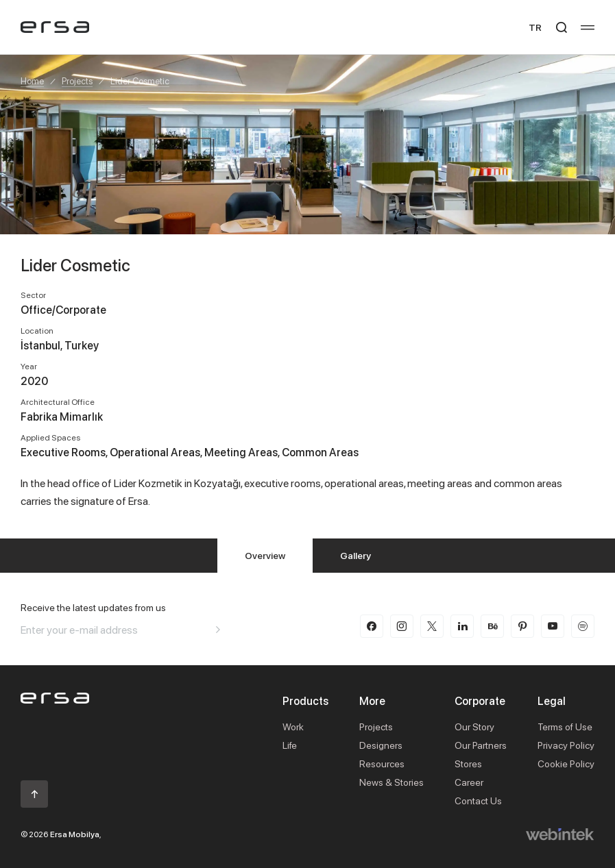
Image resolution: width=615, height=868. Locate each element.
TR (535, 27)
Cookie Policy (566, 764)
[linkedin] (462, 626)
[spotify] (583, 626)
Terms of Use (565, 727)
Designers (381, 745)
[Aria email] (218, 630)
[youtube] (553, 626)
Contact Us (478, 801)
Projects (77, 81)
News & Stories (391, 782)
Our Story (474, 727)
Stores (468, 764)
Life (290, 745)
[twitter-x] (432, 626)
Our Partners (481, 745)
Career (469, 782)
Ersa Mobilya (75, 834)
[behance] (492, 626)
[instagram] (402, 626)
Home (32, 81)
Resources (382, 764)
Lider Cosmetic (140, 81)
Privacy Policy (566, 745)
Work (293, 727)
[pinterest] (522, 626)
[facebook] (372, 626)
